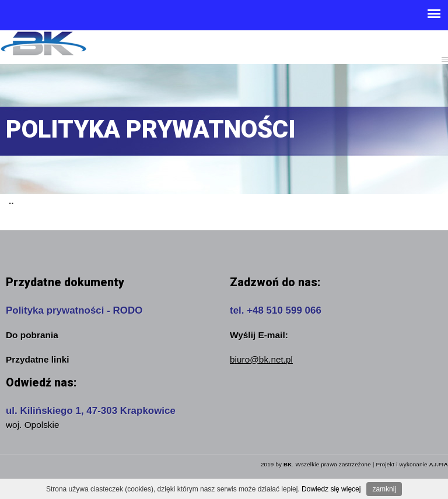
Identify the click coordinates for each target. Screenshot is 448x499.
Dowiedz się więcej (331, 489)
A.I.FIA (439, 464)
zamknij (384, 489)
